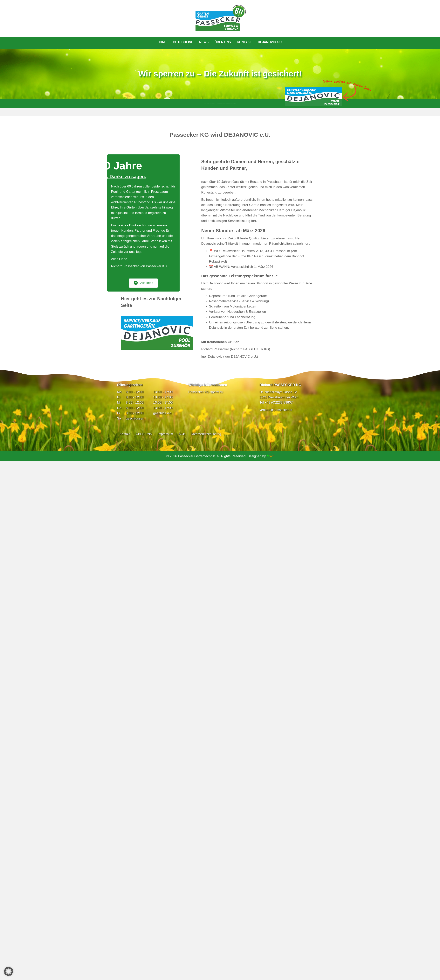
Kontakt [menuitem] (125, 434)
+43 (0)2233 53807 (279, 402)
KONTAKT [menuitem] (244, 42)
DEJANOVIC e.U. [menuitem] (270, 42)
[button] (9, 971)
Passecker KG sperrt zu (206, 392)
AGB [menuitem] (182, 434)
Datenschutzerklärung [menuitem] (206, 434)
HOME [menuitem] (162, 42)
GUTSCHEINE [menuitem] (183, 42)
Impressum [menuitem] (165, 434)
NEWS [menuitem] (204, 42)
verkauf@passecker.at (276, 410)
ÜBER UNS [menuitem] (223, 42)
